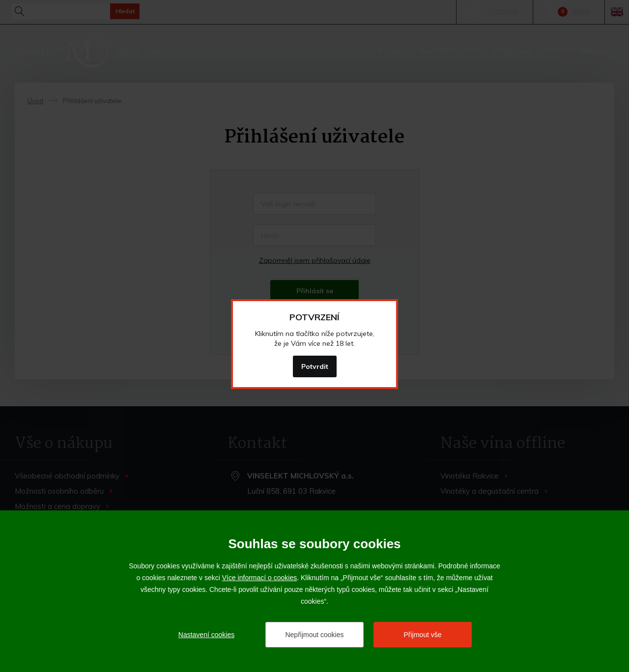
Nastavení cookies (206, 635)
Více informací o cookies (260, 578)
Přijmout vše (422, 635)
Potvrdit (315, 366)
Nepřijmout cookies (314, 635)
